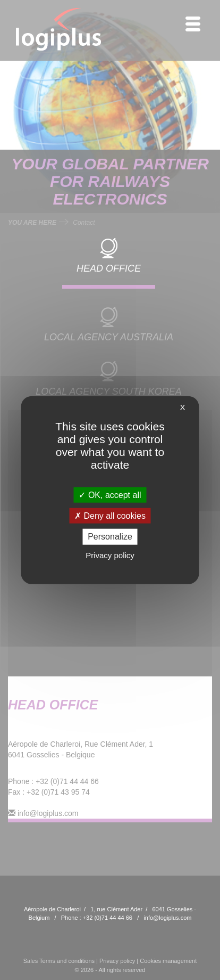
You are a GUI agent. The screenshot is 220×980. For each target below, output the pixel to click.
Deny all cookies (110, 516)
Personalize (110, 537)
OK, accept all (110, 495)
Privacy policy (110, 555)
